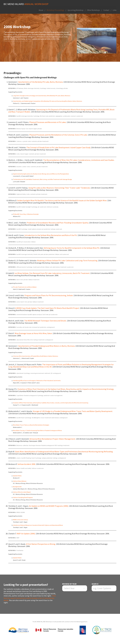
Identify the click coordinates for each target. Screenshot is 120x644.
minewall (35, 327)
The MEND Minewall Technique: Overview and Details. (45, 321)
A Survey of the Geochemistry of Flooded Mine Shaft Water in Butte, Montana (36, 356)
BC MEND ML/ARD (26, 4)
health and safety (26, 468)
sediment (47, 373)
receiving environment (37, 373)
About (41, 10)
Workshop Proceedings (55, 10)
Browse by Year (69, 584)
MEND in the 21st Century (21, 520)
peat (42, 254)
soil (61, 254)
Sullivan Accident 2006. (27, 464)
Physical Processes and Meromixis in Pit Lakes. (48, 122)
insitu (29, 141)
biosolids (19, 167)
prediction (52, 116)
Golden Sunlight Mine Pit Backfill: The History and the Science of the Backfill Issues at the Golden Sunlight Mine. (62, 200)
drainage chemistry (34, 88)
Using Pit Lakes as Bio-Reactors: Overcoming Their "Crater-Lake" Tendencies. (59, 188)
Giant (33, 458)
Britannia (19, 445)
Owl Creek (45, 314)
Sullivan (34, 468)
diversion (38, 445)
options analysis (37, 229)
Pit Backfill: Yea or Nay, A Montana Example (26, 214)
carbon (24, 167)
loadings (60, 445)
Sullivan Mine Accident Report (22, 492)
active (18, 302)
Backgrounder (17, 487)
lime (22, 280)
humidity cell (20, 327)
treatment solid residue (52, 418)
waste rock (80, 116)
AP (17, 88)
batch (18, 280)
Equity (23, 129)
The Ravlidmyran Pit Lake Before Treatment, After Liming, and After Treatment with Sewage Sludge (42, 179)
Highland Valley (21, 194)
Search (95, 584)
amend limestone (22, 314)
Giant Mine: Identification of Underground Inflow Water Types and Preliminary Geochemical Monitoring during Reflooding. (64, 452)
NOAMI (23, 512)
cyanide (25, 141)
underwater (67, 116)
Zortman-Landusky (53, 207)
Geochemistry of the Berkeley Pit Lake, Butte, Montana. (41, 82)
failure (18, 468)
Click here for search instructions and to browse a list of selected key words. (30, 598)
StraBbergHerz (36, 418)
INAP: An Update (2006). (26, 534)
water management (56, 395)
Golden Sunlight (26, 207)
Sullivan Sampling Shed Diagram (23, 497)
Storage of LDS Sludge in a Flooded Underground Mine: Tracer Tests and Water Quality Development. (73, 411)
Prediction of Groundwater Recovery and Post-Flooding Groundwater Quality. (58, 223)
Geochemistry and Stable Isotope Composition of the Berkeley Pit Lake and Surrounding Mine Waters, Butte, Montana (48, 101)
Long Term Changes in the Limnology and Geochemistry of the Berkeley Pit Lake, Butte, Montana (42, 96)
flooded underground (30, 395)
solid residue (56, 267)
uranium (73, 116)
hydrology (43, 88)
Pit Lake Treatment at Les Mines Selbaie (25, 287)
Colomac (19, 141)
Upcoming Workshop (76, 10)
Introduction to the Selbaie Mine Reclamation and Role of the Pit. (51, 235)
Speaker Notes (17, 476)
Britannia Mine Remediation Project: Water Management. (53, 439)
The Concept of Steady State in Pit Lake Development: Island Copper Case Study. (59, 147)
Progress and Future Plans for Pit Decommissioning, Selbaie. (49, 295)
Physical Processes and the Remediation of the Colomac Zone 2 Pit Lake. (58, 135)
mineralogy (59, 88)
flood (23, 418)
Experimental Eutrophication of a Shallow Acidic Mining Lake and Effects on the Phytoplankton (41, 174)
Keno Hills (27, 340)
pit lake (66, 88)
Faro (27, 129)
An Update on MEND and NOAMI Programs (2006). (49, 506)
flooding (29, 458)
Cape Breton (20, 395)
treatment (45, 141)
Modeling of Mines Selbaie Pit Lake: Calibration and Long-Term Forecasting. (67, 260)
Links (115, 10)
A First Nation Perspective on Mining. (41, 544)
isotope (44, 458)
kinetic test (37, 254)
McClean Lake (44, 116)
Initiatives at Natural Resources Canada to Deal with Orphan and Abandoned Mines (38, 525)
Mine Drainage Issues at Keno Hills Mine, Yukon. (34, 333)
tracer (43, 418)
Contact (106, 10)
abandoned (20, 340)
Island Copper (33, 129)
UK (52, 373)
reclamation (27, 242)
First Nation (20, 550)
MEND (18, 512)
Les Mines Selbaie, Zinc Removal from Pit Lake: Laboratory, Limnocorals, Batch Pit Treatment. (52, 273)
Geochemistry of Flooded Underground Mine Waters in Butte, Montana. (47, 346)
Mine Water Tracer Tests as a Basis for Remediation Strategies (31, 425)
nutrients (34, 141)
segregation (59, 116)
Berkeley (21, 88)
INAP (18, 538)
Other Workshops (93, 10)
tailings (53, 229)
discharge (32, 445)
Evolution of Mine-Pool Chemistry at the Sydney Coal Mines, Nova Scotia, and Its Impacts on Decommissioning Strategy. (66, 389)
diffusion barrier (21, 267)
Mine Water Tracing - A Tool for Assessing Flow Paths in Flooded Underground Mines (37, 430)
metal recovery (51, 88)
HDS (56, 445)
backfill (19, 116)
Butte (26, 88)
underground (51, 327)
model (30, 229)
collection (26, 445)
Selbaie (33, 242)
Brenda (19, 129)
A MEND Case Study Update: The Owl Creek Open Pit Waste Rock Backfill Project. (47, 308)
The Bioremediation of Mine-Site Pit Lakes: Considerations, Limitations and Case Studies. (79, 160)
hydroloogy (28, 418)
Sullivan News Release (20, 481)
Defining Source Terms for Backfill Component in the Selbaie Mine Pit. (72, 248)
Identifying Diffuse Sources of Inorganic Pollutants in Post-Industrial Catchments (37, 381)
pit (38, 207)
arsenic (19, 458)
